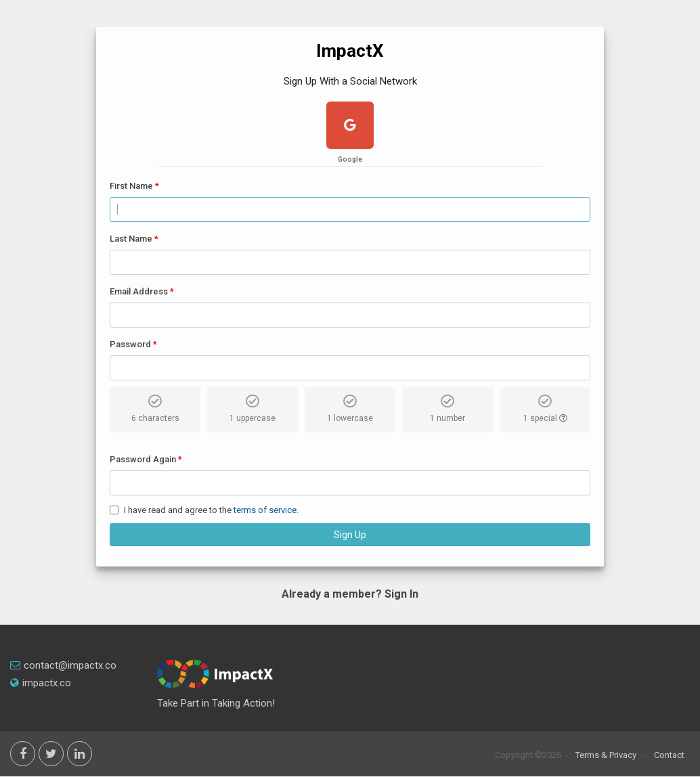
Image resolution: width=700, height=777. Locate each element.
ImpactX (350, 51)
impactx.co (41, 683)
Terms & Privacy (606, 755)
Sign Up (350, 535)
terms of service (265, 510)
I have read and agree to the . (211, 510)
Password (130, 344)
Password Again (143, 459)
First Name (131, 186)
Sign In (401, 594)
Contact (669, 755)
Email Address (139, 291)
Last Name (131, 239)
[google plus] (350, 127)
